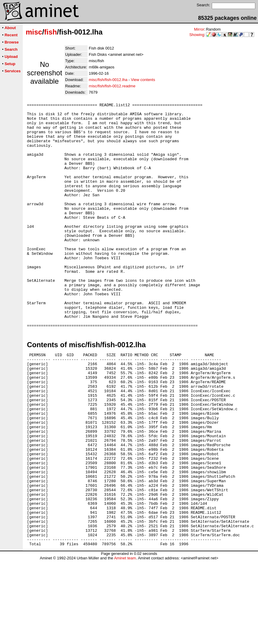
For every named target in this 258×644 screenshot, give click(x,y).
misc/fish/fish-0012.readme (112, 86)
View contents (143, 80)
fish (51, 32)
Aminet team (125, 642)
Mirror (199, 29)
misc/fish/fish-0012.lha (108, 80)
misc (34, 32)
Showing (197, 35)
